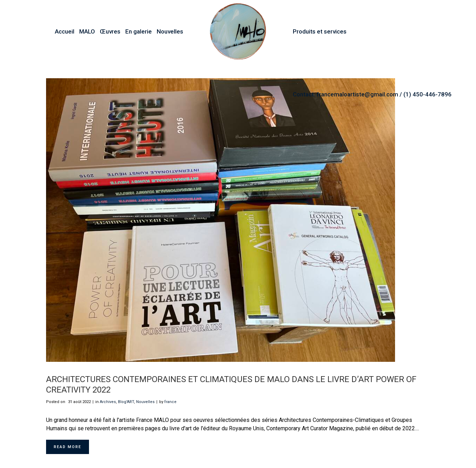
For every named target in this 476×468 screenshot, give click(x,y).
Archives (108, 402)
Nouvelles (145, 402)
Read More (68, 447)
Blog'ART (126, 402)
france (170, 402)
